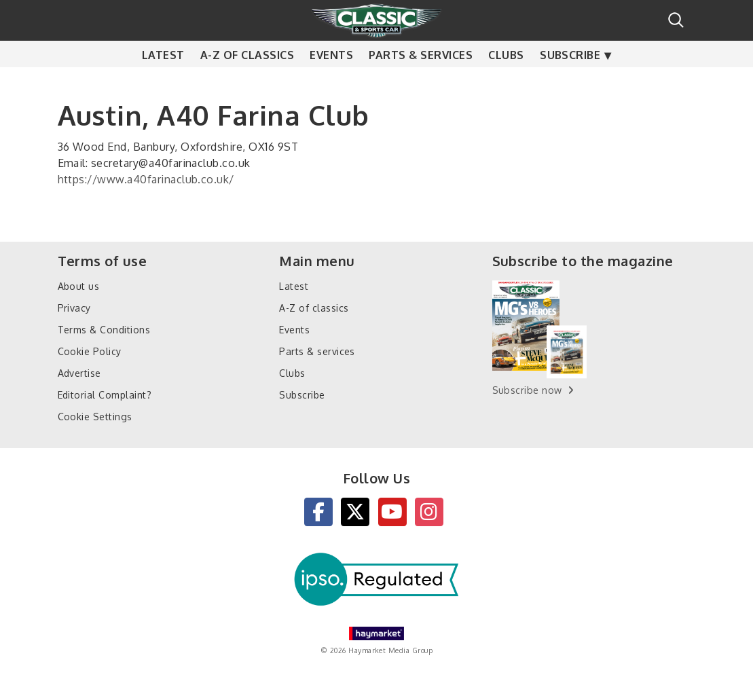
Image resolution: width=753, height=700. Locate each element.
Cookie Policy (90, 351)
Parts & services (421, 81)
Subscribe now (527, 390)
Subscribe (570, 81)
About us (79, 286)
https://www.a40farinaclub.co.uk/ (146, 179)
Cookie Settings (95, 417)
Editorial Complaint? (105, 395)
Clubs (506, 81)
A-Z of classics (247, 81)
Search (676, 20)
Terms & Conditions (104, 330)
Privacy (74, 308)
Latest (163, 81)
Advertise (79, 373)
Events (331, 81)
